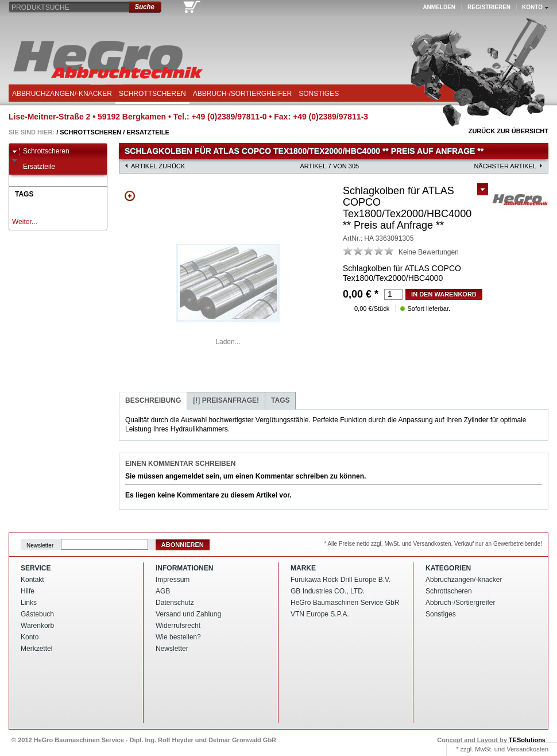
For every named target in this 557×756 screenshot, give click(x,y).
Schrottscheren (152, 94)
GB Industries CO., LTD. (328, 591)
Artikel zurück (158, 166)
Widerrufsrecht (178, 626)
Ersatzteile (148, 132)
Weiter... (25, 222)
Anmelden (439, 7)
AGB (163, 591)
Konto (30, 637)
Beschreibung (153, 400)
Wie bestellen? (178, 637)
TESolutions (527, 740)
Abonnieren (183, 545)
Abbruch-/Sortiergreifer (242, 94)
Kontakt (32, 580)
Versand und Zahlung (188, 614)
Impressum (173, 580)
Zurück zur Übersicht (508, 131)
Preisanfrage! (226, 400)
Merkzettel (36, 649)
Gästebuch (37, 614)
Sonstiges (319, 94)
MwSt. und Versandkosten (512, 749)
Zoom (130, 196)
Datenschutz (175, 603)
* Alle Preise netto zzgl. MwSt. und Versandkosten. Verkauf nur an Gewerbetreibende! (433, 544)
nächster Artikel (505, 166)
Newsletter (40, 545)
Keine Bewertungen (429, 252)
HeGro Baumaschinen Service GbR (345, 603)
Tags (280, 400)
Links (29, 603)
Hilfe (28, 591)
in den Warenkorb (444, 294)
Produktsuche (40, 7)
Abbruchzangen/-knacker (62, 94)
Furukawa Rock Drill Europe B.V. (341, 580)
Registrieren (489, 7)
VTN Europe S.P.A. (320, 614)
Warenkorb (37, 626)
